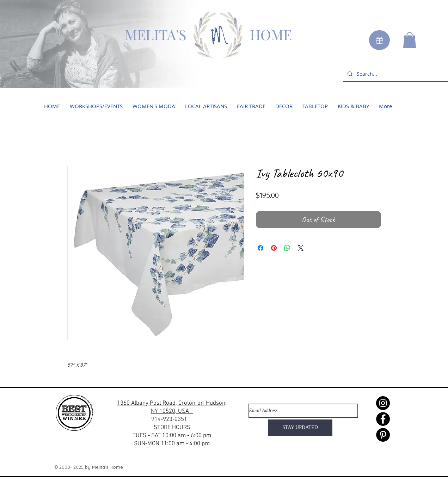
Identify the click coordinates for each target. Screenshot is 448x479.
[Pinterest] (383, 435)
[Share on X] (301, 248)
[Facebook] (383, 419)
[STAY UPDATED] (300, 428)
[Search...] (396, 74)
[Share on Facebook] (260, 248)
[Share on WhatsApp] (287, 248)
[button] (410, 40)
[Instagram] (383, 403)
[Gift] (379, 40)
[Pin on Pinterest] (274, 248)
